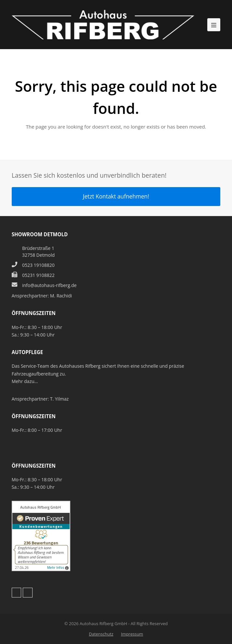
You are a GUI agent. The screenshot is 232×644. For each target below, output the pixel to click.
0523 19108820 (38, 265)
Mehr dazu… (25, 381)
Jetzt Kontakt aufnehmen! (116, 196)
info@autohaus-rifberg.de (49, 285)
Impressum (132, 634)
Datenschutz (101, 634)
